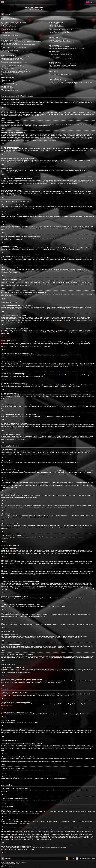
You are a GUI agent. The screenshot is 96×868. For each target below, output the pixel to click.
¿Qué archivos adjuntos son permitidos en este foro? (61, 73)
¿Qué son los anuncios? (7, 86)
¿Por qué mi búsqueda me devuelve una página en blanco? (63, 56)
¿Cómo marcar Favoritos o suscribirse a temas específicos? (63, 65)
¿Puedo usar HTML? (6, 80)
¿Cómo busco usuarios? (55, 57)
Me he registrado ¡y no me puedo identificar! (11, 28)
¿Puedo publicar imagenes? (8, 83)
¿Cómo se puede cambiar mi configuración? (12, 40)
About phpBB (26, 813)
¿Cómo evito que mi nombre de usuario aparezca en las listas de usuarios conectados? (21, 42)
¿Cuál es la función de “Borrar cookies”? (11, 35)
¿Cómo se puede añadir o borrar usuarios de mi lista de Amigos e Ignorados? (67, 48)
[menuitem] (4, 2)
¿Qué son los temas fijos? (7, 88)
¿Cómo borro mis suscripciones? (56, 68)
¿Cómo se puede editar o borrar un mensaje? (12, 58)
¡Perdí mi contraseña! (6, 33)
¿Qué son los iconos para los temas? (10, 91)
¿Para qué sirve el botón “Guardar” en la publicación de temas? (16, 71)
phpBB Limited (61, 812)
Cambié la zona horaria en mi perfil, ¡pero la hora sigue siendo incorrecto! (18, 45)
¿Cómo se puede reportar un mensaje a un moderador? (14, 70)
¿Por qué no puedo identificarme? (9, 30)
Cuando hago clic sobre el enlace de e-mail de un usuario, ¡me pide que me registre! (21, 52)
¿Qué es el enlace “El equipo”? (56, 34)
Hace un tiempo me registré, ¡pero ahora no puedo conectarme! (16, 31)
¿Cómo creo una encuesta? (8, 61)
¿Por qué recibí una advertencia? (9, 68)
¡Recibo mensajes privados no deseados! (58, 40)
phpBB (78, 250)
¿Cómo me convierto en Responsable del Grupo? (60, 30)
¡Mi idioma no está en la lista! (8, 46)
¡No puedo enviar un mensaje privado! (58, 39)
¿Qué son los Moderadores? (55, 25)
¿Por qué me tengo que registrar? (9, 24)
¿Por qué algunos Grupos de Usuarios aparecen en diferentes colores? (65, 31)
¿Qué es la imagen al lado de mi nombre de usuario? (14, 47)
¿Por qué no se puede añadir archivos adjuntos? (13, 67)
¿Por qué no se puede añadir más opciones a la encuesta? (15, 63)
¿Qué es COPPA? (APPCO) (8, 25)
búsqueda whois (30, 833)
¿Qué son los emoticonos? (8, 82)
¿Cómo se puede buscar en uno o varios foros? (60, 53)
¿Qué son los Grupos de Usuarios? (57, 27)
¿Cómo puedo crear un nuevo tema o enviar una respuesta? (15, 57)
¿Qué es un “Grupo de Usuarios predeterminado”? (60, 33)
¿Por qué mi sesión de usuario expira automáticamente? (14, 34)
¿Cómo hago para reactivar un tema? (10, 74)
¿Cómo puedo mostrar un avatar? (9, 49)
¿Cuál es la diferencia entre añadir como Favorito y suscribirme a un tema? (66, 64)
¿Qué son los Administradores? (56, 24)
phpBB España (16, 864)
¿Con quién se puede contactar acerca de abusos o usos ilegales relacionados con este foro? (70, 82)
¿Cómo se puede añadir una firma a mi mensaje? (13, 60)
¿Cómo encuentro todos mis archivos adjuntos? (60, 74)
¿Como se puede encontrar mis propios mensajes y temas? (63, 59)
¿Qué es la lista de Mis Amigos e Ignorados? (59, 47)
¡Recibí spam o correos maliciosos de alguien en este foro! (62, 42)
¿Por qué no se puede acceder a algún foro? (12, 65)
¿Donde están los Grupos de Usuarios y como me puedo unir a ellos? (65, 28)
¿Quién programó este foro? (55, 79)
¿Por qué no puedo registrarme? (9, 27)
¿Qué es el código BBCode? (8, 79)
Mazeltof (12, 865)
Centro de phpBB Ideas (73, 822)
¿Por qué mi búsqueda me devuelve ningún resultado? (61, 55)
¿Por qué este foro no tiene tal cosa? (57, 81)
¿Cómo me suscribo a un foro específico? (58, 67)
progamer (6, 865)
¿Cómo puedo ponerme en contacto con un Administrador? (62, 84)
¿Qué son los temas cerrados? (8, 89)
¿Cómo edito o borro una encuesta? (10, 64)
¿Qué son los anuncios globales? (9, 85)
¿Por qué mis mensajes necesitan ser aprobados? (13, 73)
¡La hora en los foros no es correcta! (10, 43)
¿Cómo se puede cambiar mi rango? (10, 50)
